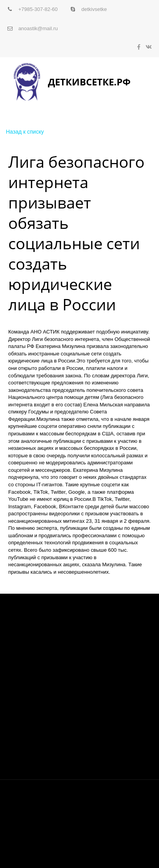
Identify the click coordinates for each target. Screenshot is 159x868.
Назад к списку (25, 132)
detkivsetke (94, 9)
